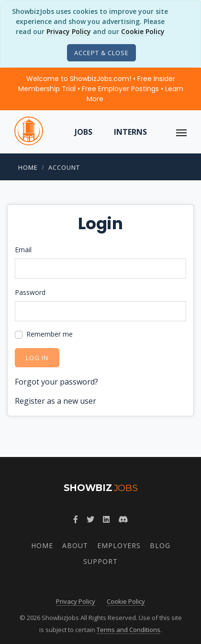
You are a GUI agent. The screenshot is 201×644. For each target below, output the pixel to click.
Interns (130, 132)
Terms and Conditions (128, 630)
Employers (119, 545)
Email (23, 250)
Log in (37, 358)
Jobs (84, 132)
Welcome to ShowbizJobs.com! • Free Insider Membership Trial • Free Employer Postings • (101, 89)
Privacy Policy (69, 31)
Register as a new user (56, 401)
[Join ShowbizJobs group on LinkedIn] (106, 519)
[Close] (101, 53)
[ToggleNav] (181, 132)
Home (28, 167)
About (75, 545)
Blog (160, 545)
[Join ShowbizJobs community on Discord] (123, 519)
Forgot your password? (56, 382)
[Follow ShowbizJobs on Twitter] (90, 519)
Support (100, 561)
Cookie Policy (143, 31)
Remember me (50, 334)
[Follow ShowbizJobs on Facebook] (76, 519)
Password (30, 292)
